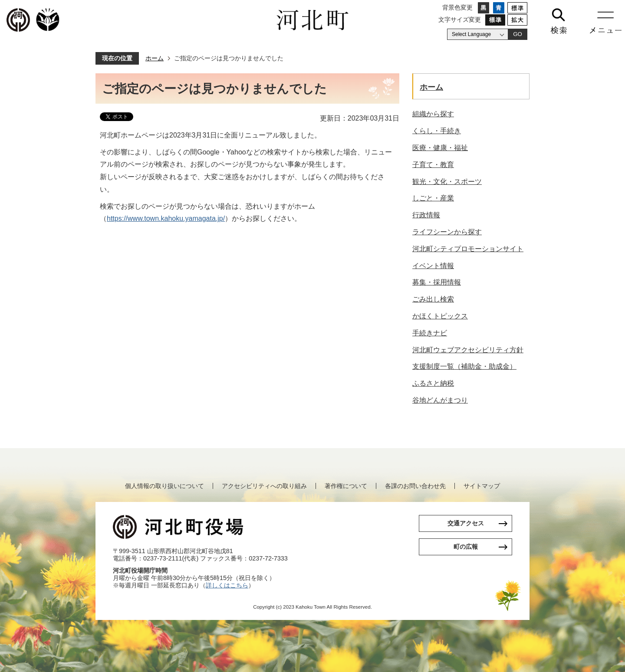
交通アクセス (466, 523)
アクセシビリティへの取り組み (264, 486)
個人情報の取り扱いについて (164, 486)
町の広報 (466, 547)
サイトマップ (482, 486)
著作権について (346, 486)
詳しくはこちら (227, 585)
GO (518, 34)
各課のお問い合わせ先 (415, 486)
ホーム (155, 58)
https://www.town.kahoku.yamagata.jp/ (166, 218)
